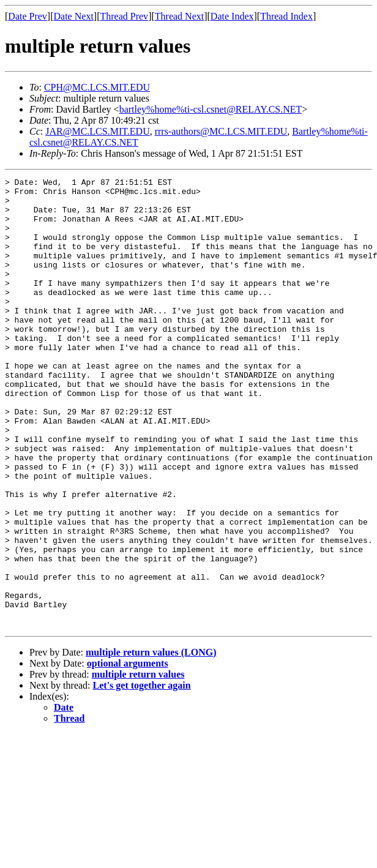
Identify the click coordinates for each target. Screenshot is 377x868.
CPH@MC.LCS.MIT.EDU (97, 87)
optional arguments (128, 753)
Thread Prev (124, 16)
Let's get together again (142, 775)
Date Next (74, 16)
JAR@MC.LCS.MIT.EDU (97, 131)
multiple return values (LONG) (151, 742)
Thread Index (286, 16)
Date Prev (28, 16)
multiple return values (138, 764)
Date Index (232, 16)
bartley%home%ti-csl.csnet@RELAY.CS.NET (211, 109)
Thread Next (179, 16)
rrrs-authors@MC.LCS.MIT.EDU (221, 131)
